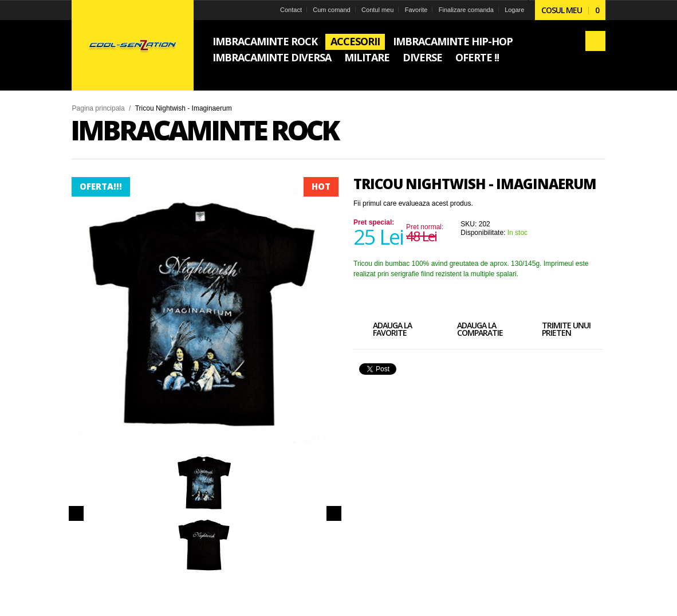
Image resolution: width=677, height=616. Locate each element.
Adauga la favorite (383, 331)
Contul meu (377, 10)
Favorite (416, 10)
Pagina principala (99, 108)
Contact (291, 10)
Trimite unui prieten (556, 331)
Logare (514, 10)
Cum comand (331, 10)
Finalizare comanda (466, 10)
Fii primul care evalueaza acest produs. (413, 203)
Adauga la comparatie (470, 331)
